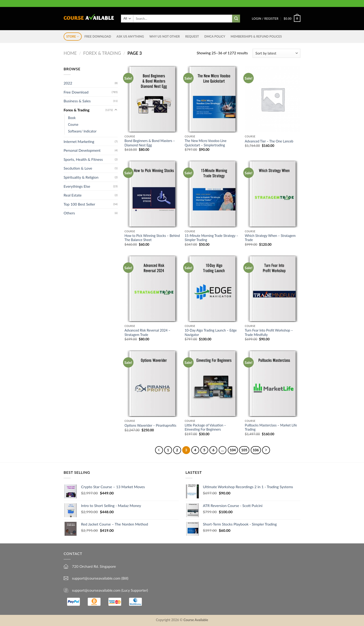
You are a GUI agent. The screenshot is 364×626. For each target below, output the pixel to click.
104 (233, 450)
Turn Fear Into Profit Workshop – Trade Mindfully (269, 332)
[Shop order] (276, 53)
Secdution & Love (78, 168)
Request (192, 36)
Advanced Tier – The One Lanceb (269, 141)
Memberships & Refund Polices (256, 36)
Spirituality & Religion (81, 177)
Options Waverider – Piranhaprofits (150, 425)
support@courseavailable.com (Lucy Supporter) (110, 590)
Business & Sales (77, 101)
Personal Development (82, 150)
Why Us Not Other (164, 36)
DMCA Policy (215, 36)
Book (72, 118)
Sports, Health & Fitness (83, 159)
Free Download (98, 36)
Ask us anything (130, 36)
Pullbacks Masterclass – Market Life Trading (271, 427)
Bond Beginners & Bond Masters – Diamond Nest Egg (150, 143)
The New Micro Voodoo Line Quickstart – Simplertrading (205, 143)
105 (244, 450)
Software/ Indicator (82, 131)
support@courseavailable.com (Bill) (100, 578)
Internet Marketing (79, 141)
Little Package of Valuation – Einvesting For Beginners (205, 427)
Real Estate (73, 195)
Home (70, 53)
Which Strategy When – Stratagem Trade (270, 238)
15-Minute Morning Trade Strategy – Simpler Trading (211, 238)
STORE (73, 37)
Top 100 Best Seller (79, 204)
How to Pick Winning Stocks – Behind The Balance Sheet (152, 238)
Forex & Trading (102, 53)
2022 (68, 83)
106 (256, 450)
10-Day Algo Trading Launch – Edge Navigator (211, 332)
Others (69, 213)
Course (73, 124)
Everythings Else (77, 186)
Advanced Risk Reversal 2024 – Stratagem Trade (147, 332)
